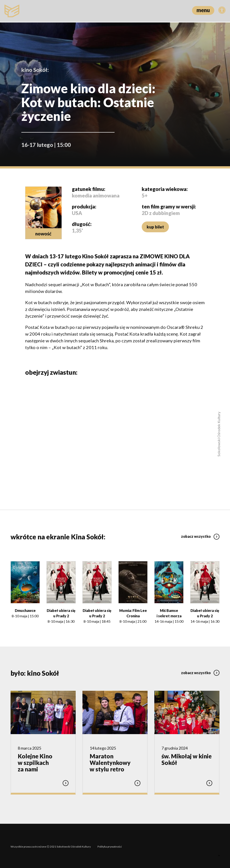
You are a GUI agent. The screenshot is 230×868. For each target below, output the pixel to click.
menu (203, 10)
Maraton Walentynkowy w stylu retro (110, 762)
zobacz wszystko (200, 535)
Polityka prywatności (110, 845)
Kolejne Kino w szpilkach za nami (35, 762)
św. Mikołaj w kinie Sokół (187, 759)
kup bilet (155, 227)
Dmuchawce (25, 610)
